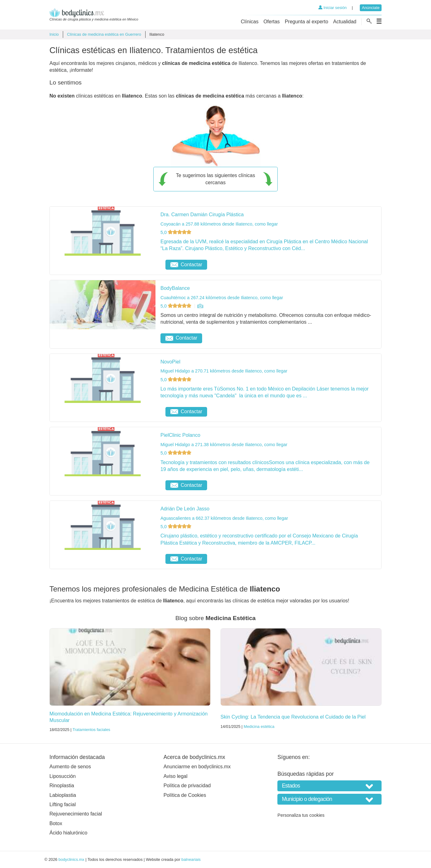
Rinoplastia (62, 786)
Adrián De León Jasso (185, 509)
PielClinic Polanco (180, 435)
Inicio (54, 34)
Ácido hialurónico (68, 833)
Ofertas (271, 22)
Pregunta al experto (307, 22)
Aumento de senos (70, 767)
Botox (56, 823)
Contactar (186, 265)
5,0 (176, 232)
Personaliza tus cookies (301, 815)
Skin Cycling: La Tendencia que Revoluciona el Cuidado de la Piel (293, 717)
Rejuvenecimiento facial (76, 814)
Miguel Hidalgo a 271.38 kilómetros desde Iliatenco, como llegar (224, 445)
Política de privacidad (187, 786)
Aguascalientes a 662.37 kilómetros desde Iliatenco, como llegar (224, 518)
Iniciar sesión (333, 8)
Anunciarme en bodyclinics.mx (197, 767)
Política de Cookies (185, 795)
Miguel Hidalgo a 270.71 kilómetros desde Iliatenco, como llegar (224, 371)
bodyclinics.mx (71, 859)
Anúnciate (371, 8)
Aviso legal (176, 776)
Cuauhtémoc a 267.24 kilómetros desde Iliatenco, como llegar (222, 298)
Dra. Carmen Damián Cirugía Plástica (202, 215)
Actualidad (345, 22)
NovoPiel (170, 362)
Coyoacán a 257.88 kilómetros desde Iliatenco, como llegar (219, 224)
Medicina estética (259, 726)
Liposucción (63, 776)
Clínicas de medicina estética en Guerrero (104, 34)
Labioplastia (63, 795)
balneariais (191, 859)
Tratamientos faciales (91, 730)
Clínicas (250, 22)
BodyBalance (175, 288)
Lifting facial (63, 804)
